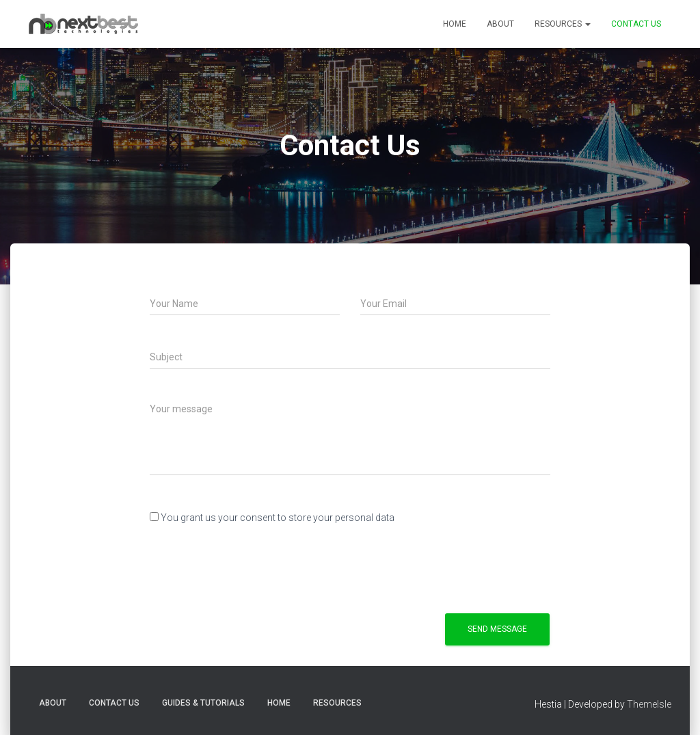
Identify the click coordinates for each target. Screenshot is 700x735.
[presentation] (254, 566)
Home (455, 24)
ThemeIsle (649, 704)
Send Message (497, 629)
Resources (563, 24)
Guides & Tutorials (203, 703)
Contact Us (636, 24)
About (500, 24)
